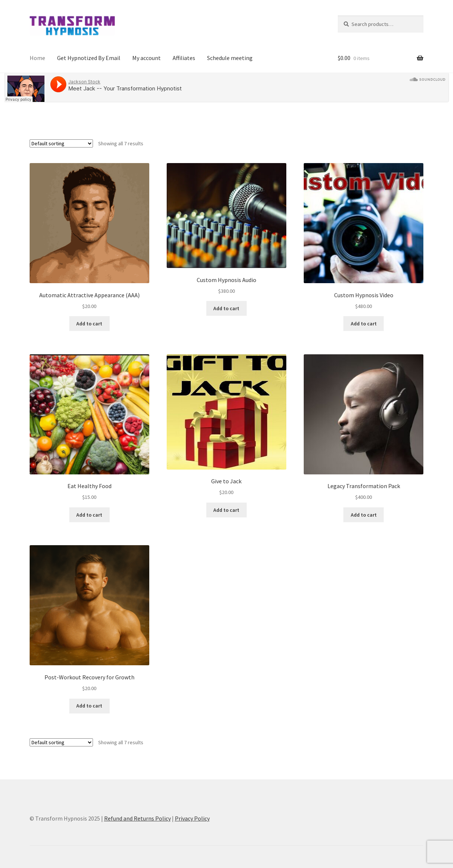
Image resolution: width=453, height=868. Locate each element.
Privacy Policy (192, 818)
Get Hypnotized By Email (89, 58)
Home (37, 58)
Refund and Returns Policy (137, 818)
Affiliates (184, 58)
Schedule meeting (230, 58)
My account (146, 58)
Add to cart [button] (89, 324)
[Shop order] (61, 143)
